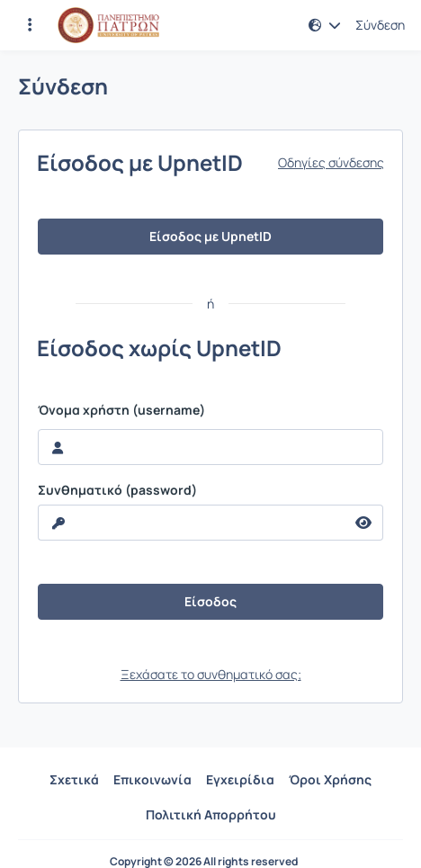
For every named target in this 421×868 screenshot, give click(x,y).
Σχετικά (74, 779)
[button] (325, 25)
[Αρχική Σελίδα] (108, 25)
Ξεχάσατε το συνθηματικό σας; (211, 674)
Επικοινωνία (152, 779)
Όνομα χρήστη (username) (121, 410)
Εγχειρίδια (240, 779)
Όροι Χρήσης (330, 779)
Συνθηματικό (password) (117, 490)
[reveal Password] (192, 523)
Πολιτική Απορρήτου (211, 814)
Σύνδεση (380, 25)
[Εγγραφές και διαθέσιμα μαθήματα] (30, 25)
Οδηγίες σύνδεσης (331, 163)
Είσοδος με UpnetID (210, 236)
